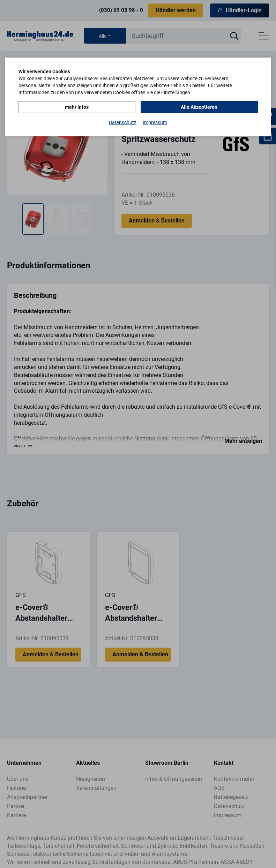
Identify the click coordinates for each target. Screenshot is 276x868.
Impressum (155, 122)
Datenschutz (123, 122)
